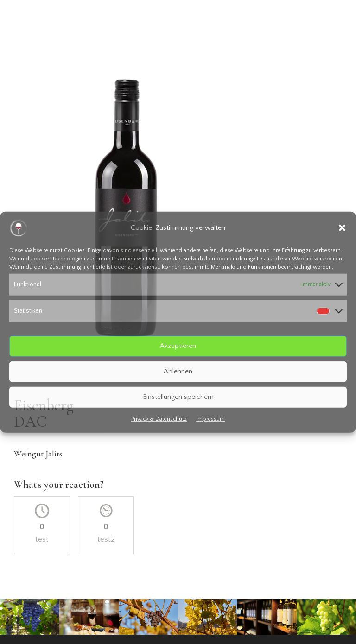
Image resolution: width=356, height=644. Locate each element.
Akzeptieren (178, 346)
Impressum (210, 419)
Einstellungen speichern (178, 397)
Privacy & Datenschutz (159, 419)
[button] (342, 228)
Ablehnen (178, 371)
